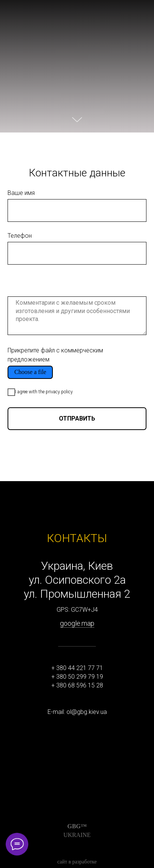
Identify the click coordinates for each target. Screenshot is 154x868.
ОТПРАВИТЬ (77, 418)
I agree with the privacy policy (40, 392)
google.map (77, 623)
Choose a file (30, 372)
